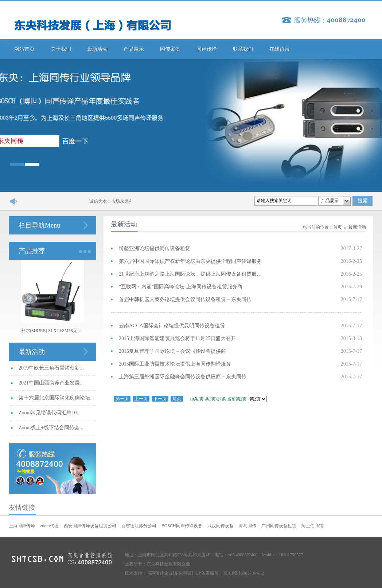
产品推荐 (32, 251)
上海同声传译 (22, 526)
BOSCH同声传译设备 (182, 526)
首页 (338, 227)
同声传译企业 (160, 573)
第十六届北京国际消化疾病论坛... (56, 398)
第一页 (122, 399)
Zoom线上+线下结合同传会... (51, 428)
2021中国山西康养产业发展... (51, 383)
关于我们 (61, 49)
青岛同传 (247, 526)
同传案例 (170, 49)
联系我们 (243, 49)
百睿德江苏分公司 (139, 526)
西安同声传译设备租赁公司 (90, 526)
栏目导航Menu (39, 225)
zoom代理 (49, 526)
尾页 (177, 399)
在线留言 (280, 49)
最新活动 (97, 49)
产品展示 (134, 49)
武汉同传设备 (221, 526)
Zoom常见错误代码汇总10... (50, 413)
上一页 (141, 399)
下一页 (160, 399)
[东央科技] (183, 573)
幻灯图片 (9, 42)
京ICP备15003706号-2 (244, 573)
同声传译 (207, 49)
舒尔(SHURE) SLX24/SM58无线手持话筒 (52, 331)
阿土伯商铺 (312, 526)
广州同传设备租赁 (279, 526)
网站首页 (24, 49)
